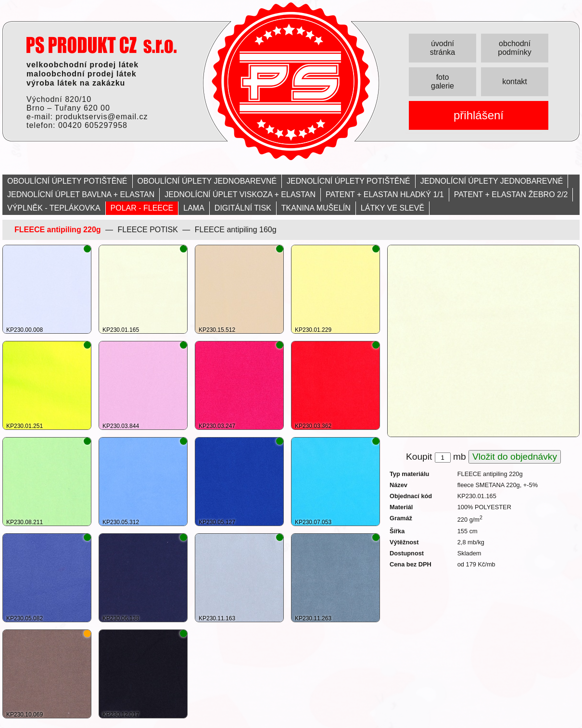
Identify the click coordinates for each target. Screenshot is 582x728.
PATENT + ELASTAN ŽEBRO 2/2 (511, 195)
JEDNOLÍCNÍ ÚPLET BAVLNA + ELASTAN (81, 195)
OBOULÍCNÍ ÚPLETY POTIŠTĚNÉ (67, 181)
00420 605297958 (93, 125)
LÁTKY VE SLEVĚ (392, 208)
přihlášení (479, 115)
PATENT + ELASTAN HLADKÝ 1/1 (385, 195)
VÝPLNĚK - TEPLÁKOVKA (54, 208)
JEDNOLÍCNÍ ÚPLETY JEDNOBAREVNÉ (492, 181)
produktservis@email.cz (101, 117)
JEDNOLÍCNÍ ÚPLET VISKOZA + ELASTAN (240, 195)
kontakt (515, 82)
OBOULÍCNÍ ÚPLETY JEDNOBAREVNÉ (207, 181)
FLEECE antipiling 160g (236, 230)
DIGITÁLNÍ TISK (243, 208)
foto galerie (443, 82)
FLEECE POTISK (147, 230)
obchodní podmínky (514, 48)
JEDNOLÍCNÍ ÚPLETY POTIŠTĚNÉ (348, 181)
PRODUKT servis (101, 45)
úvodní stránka (443, 48)
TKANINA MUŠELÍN (316, 208)
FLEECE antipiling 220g (58, 230)
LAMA (194, 208)
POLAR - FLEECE (142, 208)
